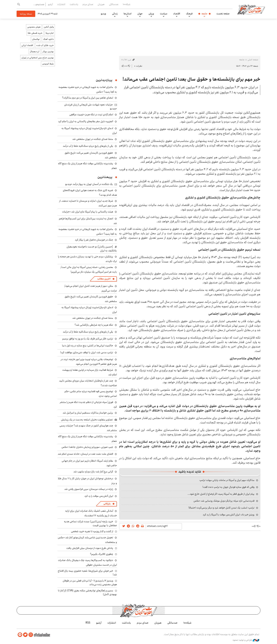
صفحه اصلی (253, 60)
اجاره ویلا (50, 33)
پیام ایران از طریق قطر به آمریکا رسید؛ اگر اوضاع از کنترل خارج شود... (221, 494)
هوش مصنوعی (34, 27)
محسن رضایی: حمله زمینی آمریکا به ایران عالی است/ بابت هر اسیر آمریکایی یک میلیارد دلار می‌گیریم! (89, 269)
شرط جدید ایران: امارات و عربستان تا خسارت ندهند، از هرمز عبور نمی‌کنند (88, 203)
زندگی (115, 14)
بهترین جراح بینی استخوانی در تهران (38, 58)
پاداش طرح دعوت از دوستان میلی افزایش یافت (90, 548)
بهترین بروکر (48, 51)
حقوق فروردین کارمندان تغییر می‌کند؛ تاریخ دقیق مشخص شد (91, 155)
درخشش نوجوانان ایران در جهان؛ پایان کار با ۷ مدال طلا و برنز (87, 481)
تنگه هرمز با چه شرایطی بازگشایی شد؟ (94, 325)
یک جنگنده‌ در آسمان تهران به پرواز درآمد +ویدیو (89, 184)
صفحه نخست (223, 14)
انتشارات (61, 4)
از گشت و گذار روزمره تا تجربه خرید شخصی (92, 531)
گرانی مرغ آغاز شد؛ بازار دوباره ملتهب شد (93, 472)
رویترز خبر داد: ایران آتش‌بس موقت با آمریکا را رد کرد (229, 515)
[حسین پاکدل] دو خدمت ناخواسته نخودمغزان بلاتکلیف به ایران (92, 249)
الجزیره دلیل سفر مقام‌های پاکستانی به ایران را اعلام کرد (86, 121)
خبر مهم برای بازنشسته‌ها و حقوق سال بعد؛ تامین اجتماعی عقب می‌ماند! (191, 79)
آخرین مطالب (104, 279)
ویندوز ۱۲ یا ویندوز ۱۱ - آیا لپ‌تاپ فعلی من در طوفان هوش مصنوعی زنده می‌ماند (90, 583)
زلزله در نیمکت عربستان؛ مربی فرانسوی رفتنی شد (89, 489)
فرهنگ (189, 14)
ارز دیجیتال (35, 51)
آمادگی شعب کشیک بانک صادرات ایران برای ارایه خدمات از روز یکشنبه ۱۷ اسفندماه (91, 513)
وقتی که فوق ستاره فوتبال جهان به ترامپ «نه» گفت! (228, 487)
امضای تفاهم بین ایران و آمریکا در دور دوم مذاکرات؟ (88, 98)
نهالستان (36, 39)
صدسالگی (114, 4)
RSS (88, 623)
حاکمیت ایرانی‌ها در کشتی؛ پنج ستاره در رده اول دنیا (88, 346)
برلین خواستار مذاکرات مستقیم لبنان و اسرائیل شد (88, 413)
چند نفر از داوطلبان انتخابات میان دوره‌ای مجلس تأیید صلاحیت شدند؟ (88, 383)
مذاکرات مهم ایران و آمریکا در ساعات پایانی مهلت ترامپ (227, 480)
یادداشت (74, 4)
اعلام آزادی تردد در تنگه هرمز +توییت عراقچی (91, 115)
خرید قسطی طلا (35, 33)
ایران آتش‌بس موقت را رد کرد (99, 496)
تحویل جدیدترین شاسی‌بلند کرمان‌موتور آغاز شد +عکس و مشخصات (87, 540)
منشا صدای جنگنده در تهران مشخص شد (93, 139)
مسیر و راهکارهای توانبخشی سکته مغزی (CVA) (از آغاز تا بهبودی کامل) (87, 592)
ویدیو (103, 14)
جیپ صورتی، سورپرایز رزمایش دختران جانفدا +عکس (87, 447)
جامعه (204, 14)
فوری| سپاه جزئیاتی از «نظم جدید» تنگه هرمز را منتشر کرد (88, 404)
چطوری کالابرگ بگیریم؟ (102, 554)
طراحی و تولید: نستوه (246, 640)
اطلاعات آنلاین (251, 9)
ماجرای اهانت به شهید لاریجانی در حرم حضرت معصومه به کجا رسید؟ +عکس (88, 232)
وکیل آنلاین (49, 27)
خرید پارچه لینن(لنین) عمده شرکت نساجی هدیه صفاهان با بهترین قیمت (90, 523)
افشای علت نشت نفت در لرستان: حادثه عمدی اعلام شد (85, 454)
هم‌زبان (101, 4)
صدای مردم (88, 4)
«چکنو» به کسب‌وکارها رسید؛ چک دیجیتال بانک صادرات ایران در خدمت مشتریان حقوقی (87, 563)
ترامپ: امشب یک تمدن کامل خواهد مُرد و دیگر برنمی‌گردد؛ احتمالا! (221, 508)
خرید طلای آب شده (45, 45)
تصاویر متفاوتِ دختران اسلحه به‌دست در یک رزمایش (87, 420)
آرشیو (50, 4)
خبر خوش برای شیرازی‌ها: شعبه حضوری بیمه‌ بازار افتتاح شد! (87, 573)
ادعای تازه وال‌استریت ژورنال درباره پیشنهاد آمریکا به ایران (89, 310)
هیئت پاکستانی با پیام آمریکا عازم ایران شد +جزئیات (88, 212)
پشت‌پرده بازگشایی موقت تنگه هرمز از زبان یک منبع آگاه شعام (87, 166)
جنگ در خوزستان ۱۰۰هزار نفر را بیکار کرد (94, 240)
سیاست (164, 14)
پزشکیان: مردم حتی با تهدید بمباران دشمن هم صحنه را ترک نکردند (87, 259)
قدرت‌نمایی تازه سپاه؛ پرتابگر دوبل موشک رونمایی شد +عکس (224, 501)
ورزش (151, 14)
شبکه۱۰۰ (127, 4)
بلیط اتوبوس (48, 64)
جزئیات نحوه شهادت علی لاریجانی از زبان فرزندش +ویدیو (91, 106)
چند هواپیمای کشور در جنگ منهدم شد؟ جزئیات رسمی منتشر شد (88, 428)
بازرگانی (107, 504)
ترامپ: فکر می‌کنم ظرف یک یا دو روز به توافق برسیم (88, 339)
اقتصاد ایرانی (27, 45)
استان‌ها (128, 14)
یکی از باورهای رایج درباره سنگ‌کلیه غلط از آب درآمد (88, 146)
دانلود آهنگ (48, 39)
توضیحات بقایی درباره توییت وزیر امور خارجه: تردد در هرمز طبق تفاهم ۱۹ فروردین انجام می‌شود (89, 362)
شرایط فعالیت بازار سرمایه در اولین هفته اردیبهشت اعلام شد (90, 372)
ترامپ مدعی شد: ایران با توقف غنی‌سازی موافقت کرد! (87, 352)
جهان (140, 14)
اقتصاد (177, 14)
